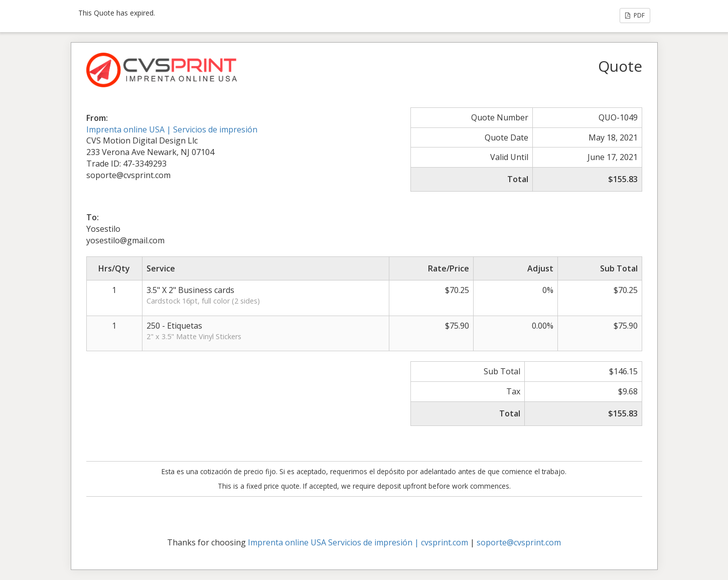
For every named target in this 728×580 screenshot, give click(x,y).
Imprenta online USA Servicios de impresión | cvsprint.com (358, 542)
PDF (635, 15)
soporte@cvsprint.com (519, 542)
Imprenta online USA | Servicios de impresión (172, 129)
